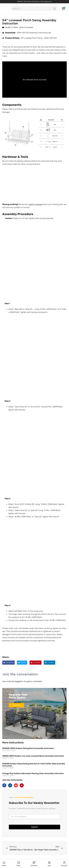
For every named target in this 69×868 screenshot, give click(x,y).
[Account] (64, 862)
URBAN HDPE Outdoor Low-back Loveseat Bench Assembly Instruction (33, 756)
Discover (34, 865)
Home (4, 865)
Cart (49, 865)
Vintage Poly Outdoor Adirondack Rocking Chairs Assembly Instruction (33, 773)
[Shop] (18, 862)
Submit (34, 827)
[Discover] (34, 862)
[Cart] (49, 862)
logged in (19, 681)
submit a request (35, 204)
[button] (8, 663)
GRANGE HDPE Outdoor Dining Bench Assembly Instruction (28, 748)
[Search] (54, 9)
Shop (18, 865)
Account (64, 865)
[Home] (4, 862)
